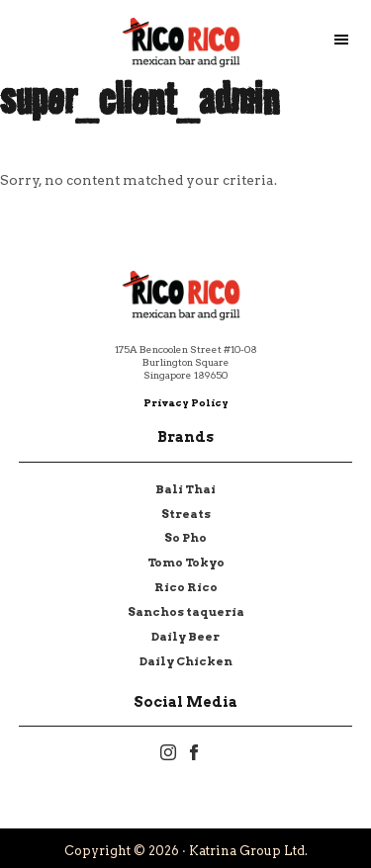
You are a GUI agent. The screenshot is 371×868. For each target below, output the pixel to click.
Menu (351, 40)
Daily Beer (185, 637)
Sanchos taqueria (186, 612)
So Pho (185, 538)
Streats (186, 514)
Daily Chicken (186, 661)
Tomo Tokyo (186, 563)
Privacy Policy (186, 402)
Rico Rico (186, 587)
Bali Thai (185, 489)
